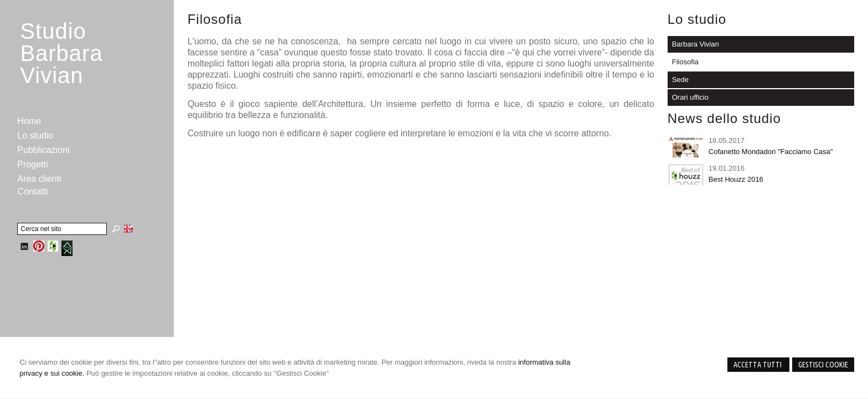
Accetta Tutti (758, 365)
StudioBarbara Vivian (61, 53)
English (128, 228)
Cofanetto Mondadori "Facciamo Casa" (771, 152)
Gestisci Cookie (823, 365)
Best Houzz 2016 (736, 179)
